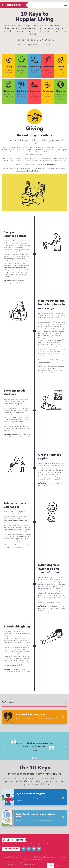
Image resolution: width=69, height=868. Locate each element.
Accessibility (15, 842)
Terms (33, 842)
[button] (66, 3)
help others (51, 163)
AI (28, 842)
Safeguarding (41, 842)
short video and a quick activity (28, 169)
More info (10, 864)
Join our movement (11, 847)
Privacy (23, 842)
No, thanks (58, 863)
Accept (51, 864)
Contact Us (5, 842)
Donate (49, 842)
